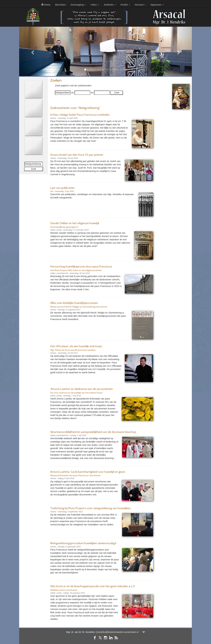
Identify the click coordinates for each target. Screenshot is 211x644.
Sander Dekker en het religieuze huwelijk (75, 223)
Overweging (78, 5)
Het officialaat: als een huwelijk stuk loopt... (77, 346)
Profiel (125, 5)
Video (95, 5)
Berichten (61, 5)
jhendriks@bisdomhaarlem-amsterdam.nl (118, 632)
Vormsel (140, 5)
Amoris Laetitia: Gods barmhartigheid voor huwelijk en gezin (88, 472)
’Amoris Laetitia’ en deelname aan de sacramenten (82, 389)
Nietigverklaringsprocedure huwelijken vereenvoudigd (83, 543)
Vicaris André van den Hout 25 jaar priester (77, 155)
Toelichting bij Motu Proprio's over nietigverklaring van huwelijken (90, 508)
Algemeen (157, 5)
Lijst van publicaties (62, 188)
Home (46, 5)
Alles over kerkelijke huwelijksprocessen (74, 303)
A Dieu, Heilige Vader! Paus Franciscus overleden (80, 115)
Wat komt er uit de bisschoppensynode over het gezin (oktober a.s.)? (93, 586)
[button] (32, 51)
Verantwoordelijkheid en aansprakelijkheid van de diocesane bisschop (93, 432)
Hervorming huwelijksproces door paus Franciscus (81, 266)
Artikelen (110, 5)
